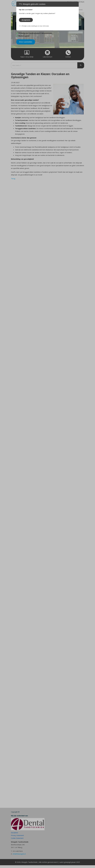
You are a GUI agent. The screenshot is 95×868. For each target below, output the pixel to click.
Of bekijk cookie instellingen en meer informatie (35, 26)
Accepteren (26, 20)
